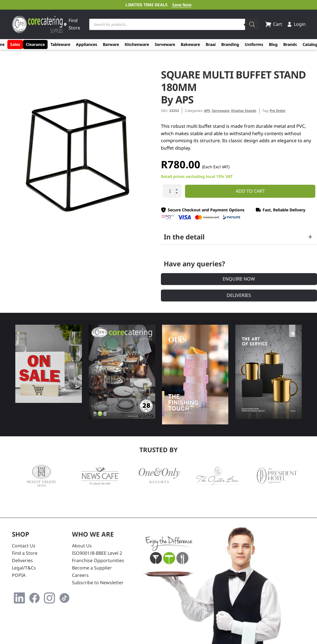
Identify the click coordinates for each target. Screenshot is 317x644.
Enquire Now (239, 279)
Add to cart (250, 191)
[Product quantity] (172, 191)
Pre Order (278, 111)
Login (296, 24)
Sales (15, 44)
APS (207, 111)
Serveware (165, 44)
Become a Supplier (92, 568)
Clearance (35, 44)
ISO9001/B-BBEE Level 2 (97, 553)
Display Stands (244, 111)
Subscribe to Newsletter (98, 583)
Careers (80, 575)
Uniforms (254, 44)
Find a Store (25, 553)
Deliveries (239, 295)
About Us (82, 546)
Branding (230, 44)
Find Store (72, 24)
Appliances (87, 44)
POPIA (19, 575)
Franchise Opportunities (98, 560)
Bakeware (190, 44)
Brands (290, 44)
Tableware (60, 44)
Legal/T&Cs (24, 568)
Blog (273, 44)
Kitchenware (137, 44)
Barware (111, 44)
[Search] (252, 24)
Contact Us (24, 546)
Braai (211, 44)
